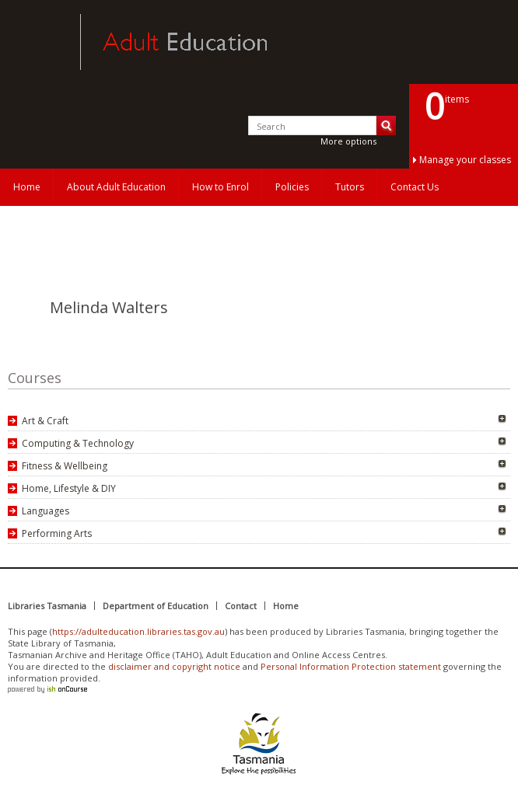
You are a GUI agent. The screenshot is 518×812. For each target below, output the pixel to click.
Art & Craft (45, 421)
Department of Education (156, 606)
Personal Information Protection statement (351, 666)
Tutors (350, 187)
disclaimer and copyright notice (174, 666)
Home (27, 187)
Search (386, 125)
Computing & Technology (78, 443)
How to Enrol (220, 187)
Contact (241, 606)
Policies (292, 187)
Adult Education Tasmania (37, 42)
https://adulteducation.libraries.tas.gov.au (138, 631)
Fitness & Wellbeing (65, 466)
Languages (45, 511)
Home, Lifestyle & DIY (69, 488)
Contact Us (415, 187)
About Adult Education (116, 187)
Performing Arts (57, 533)
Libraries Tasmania (47, 606)
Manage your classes (465, 160)
